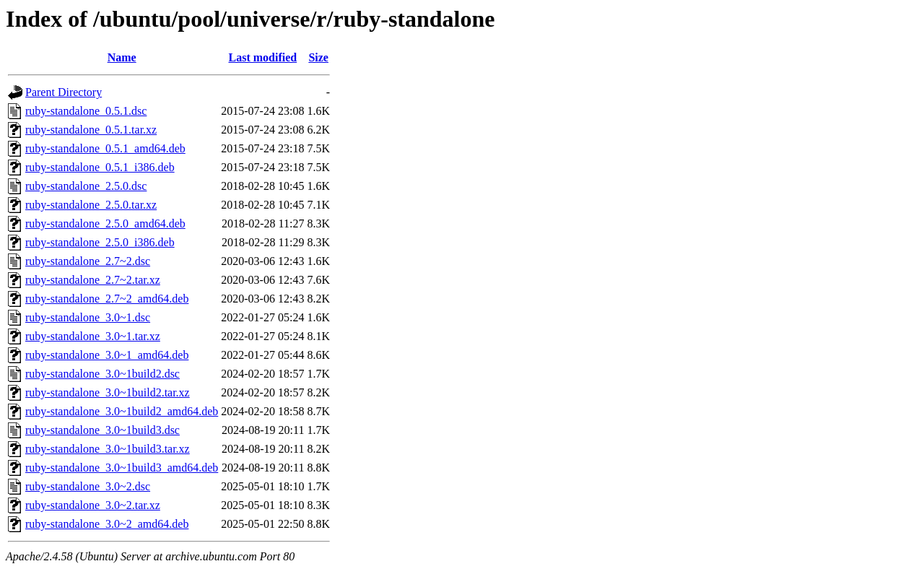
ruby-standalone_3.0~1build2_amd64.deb (122, 411)
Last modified (263, 57)
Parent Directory (64, 92)
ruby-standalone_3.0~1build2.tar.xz (108, 392)
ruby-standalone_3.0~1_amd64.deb (107, 355)
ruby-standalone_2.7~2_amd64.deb (107, 299)
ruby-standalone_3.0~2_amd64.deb (107, 524)
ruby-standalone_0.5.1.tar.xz (91, 130)
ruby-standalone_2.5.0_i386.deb (100, 242)
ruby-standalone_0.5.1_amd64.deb (105, 148)
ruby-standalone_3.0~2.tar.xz (93, 505)
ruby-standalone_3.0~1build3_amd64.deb (122, 468)
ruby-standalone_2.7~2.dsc (88, 261)
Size (318, 57)
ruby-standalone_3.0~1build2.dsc (103, 374)
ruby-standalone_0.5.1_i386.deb (100, 167)
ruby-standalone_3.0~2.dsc (88, 486)
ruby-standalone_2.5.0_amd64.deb (105, 223)
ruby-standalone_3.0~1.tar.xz (93, 336)
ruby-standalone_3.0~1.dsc (88, 317)
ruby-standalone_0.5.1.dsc (86, 111)
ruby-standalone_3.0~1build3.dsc (103, 430)
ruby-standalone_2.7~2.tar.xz (93, 280)
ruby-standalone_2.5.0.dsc (86, 186)
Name (122, 57)
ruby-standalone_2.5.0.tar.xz (91, 205)
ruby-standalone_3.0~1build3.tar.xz (108, 449)
